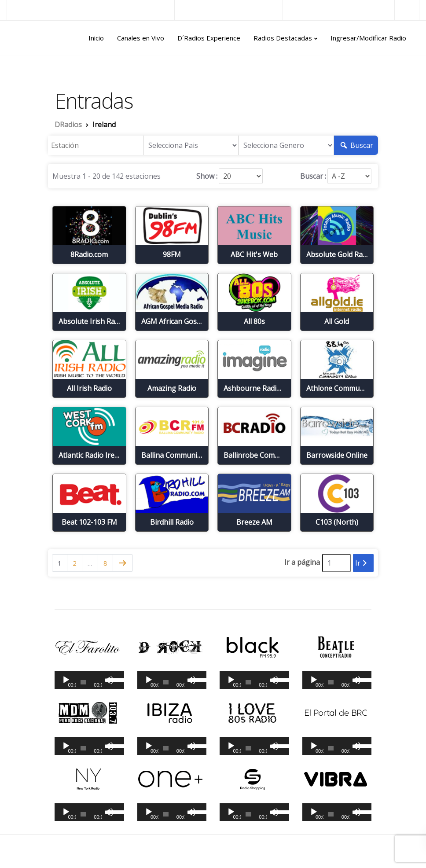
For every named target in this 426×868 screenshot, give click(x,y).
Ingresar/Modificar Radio (368, 38)
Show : (207, 176)
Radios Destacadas (283, 38)
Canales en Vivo (141, 38)
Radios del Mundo (360, 10)
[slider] (83, 682)
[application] (89, 680)
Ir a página (302, 562)
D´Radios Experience (209, 38)
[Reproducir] (66, 680)
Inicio (96, 38)
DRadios (26, 38)
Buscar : (313, 176)
